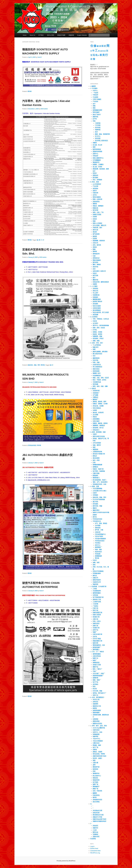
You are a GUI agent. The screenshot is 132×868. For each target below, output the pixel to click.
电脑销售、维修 (97, 336)
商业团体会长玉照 (98, 815)
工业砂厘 (95, 604)
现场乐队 (95, 778)
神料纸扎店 (96, 258)
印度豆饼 (95, 193)
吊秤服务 (95, 495)
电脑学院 (98, 130)
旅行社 (95, 517)
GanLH (39, 57)
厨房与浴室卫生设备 (99, 436)
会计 (94, 104)
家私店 (95, 456)
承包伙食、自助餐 (98, 406)
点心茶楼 (95, 415)
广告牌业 (95, 606)
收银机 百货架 (97, 215)
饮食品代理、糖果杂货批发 (101, 282)
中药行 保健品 (97, 99)
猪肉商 (95, 236)
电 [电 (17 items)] (96, 55)
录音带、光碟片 (97, 758)
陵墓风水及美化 (97, 724)
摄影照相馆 (96, 358)
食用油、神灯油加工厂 (99, 693)
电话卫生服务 (97, 306)
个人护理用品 (97, 345)
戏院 (94, 760)
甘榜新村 (95, 834)
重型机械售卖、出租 (99, 645)
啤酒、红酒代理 (97, 199)
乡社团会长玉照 (97, 811)
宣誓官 (95, 143)
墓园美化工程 (97, 706)
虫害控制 (95, 719)
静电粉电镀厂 (97, 647)
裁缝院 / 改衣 (97, 373)
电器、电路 (98, 550)
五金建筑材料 (97, 591)
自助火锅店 (96, 421)
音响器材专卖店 (97, 800)
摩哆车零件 (96, 510)
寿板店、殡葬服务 (98, 206)
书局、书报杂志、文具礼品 (101, 319)
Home (25, 35)
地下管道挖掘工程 (98, 597)
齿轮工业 (95, 695)
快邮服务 (95, 297)
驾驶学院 (95, 584)
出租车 (95, 493)
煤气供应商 (96, 234)
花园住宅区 (96, 837)
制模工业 (95, 658)
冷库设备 (95, 595)
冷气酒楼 (95, 395)
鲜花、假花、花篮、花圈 (100, 386)
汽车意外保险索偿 (100, 539)
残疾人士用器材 (97, 223)
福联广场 (95, 784)
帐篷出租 (95, 208)
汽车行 (95, 560)
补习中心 (98, 136)
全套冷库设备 (97, 656)
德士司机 (95, 502)
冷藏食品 (95, 397)
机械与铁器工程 (97, 613)
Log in (92, 846)
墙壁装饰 (95, 449)
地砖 (94, 447)
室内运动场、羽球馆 (99, 754)
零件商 (30, 91)
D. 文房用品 (94, 317)
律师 (94, 147)
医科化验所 (96, 112)
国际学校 (95, 117)
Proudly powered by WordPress (66, 861)
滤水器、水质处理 (98, 412)
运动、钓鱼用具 (97, 791)
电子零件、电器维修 (99, 471)
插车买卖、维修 (97, 506)
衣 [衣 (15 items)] (91, 59)
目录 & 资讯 (51, 35)
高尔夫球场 (96, 802)
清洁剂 (95, 232)
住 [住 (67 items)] (92, 46)
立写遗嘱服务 (97, 160)
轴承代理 (95, 643)
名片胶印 (95, 323)
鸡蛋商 (95, 284)
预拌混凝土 (96, 649)
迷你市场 (95, 267)
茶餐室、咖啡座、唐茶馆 (100, 423)
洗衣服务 (95, 304)
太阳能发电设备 (97, 452)
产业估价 (95, 101)
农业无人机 (96, 700)
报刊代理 (95, 210)
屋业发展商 (96, 458)
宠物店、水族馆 (97, 752)
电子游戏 (95, 782)
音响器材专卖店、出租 (99, 484)
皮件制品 (95, 684)
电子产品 (95, 682)
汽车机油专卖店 (32, 445)
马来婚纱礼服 (97, 382)
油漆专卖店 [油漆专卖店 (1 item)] (103, 51)
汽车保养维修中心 (100, 534)
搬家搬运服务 (97, 299)
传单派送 (95, 289)
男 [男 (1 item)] (99, 55)
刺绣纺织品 (96, 663)
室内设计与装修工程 (99, 454)
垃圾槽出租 (96, 295)
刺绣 (94, 349)
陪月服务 (95, 178)
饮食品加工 (96, 430)
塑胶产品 (95, 667)
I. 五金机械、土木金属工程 (98, 586)
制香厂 (95, 660)
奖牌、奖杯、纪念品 (99, 328)
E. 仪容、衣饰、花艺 (97, 343)
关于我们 (41, 35)
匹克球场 (93, 839)
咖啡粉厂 (95, 399)
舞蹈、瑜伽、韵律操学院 (102, 134)
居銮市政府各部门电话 (99, 756)
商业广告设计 (97, 115)
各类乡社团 (96, 813)
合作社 (95, 195)
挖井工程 (95, 610)
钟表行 (95, 273)
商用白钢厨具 (97, 197)
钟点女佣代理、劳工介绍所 (101, 312)
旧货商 (95, 217)
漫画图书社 (96, 773)
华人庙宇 (95, 293)
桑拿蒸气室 (96, 767)
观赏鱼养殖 (96, 721)
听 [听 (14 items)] (105, 46)
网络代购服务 (97, 260)
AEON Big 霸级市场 (99, 728)
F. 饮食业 (93, 388)
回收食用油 (96, 202)
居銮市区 (95, 828)
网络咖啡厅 (96, 787)
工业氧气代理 (97, 602)
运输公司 (95, 578)
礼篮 (94, 256)
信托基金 (95, 188)
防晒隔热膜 (98, 556)
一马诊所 (95, 93)
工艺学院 (98, 125)
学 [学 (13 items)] (93, 51)
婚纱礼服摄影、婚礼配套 (100, 352)
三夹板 (95, 589)
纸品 (94, 686)
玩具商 (95, 238)
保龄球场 (95, 736)
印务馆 (95, 321)
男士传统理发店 (97, 367)
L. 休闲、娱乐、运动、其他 (98, 726)
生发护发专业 (97, 365)
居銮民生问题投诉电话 (99, 821)
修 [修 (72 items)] (95, 46)
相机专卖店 (96, 369)
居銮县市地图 (61, 35)
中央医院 (95, 97)
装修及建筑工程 (97, 641)
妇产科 (95, 119)
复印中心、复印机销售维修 (101, 325)
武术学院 (98, 128)
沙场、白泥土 (97, 621)
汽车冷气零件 (99, 536)
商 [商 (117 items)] (108, 46)
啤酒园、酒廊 (97, 745)
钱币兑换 (95, 275)
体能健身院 (96, 734)
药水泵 (95, 689)
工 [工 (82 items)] (96, 50)
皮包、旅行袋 (97, 245)
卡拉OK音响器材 (98, 741)
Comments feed (95, 851)
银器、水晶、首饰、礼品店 (101, 378)
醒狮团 (95, 793)
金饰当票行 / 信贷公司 (99, 271)
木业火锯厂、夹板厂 (99, 673)
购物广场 (95, 789)
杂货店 (95, 219)
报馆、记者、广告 (98, 212)
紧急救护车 (96, 162)
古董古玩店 (96, 743)
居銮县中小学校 (97, 817)
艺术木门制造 (97, 639)
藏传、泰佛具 (97, 265)
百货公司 (95, 243)
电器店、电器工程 (98, 469)
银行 (94, 278)
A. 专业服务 (94, 88)
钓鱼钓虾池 (96, 795)
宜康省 (95, 750)
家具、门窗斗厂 (97, 669)
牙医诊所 (95, 156)
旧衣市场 (95, 360)
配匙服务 (95, 475)
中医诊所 (95, 95)
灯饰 (94, 463)
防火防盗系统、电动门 (99, 480)
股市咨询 (95, 262)
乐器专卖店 (96, 730)
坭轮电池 (98, 528)
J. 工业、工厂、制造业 (97, 652)
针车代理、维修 (97, 691)
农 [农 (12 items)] (100, 46)
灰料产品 (95, 630)
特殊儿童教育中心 (98, 158)
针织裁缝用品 (97, 376)
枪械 (94, 221)
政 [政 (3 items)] (99, 51)
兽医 (94, 108)
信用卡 (95, 191)
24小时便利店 (97, 184)
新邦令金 (95, 832)
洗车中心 (98, 545)
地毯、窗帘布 (97, 445)
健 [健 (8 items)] (98, 46)
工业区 (95, 830)
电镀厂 (95, 632)
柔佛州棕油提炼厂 (98, 676)
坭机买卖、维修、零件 (34, 365)
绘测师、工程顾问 (98, 164)
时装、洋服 (96, 362)
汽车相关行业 (97, 521)
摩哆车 (95, 508)
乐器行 (95, 434)
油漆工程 (95, 626)
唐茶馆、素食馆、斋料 (99, 402)
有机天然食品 (97, 408)
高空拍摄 (95, 315)
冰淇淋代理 (96, 391)
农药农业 (95, 702)
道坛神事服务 (97, 310)
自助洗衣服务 (97, 308)
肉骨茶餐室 (96, 419)
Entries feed (94, 848)
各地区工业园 (97, 665)
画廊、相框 (96, 341)
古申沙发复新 (97, 443)
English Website (82, 35)
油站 (94, 565)
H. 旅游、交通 (95, 486)
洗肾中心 (95, 154)
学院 (94, 121)
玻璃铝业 (95, 467)
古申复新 (98, 526)
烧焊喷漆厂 (98, 547)
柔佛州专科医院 (97, 151)
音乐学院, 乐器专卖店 (101, 141)
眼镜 (94, 249)
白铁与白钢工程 (97, 634)
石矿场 (95, 637)
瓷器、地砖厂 (97, 680)
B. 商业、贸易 (95, 182)
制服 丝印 (96, 347)
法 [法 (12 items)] (107, 51)
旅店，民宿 (96, 460)
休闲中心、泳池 (97, 732)
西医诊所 (95, 175)
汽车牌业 (98, 543)
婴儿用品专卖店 (97, 354)
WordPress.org (95, 853)
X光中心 (95, 91)
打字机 (95, 330)
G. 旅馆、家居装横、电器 (98, 432)
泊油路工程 (96, 628)
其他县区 (95, 826)
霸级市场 (95, 280)
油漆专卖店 (96, 623)
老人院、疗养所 (97, 167)
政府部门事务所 (97, 301)
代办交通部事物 (97, 489)
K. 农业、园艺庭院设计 (97, 697)
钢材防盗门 (96, 478)
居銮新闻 (71, 35)
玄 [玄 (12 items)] (91, 55)
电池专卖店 (98, 552)
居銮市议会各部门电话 (99, 819)
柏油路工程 (96, 617)
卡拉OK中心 (96, 739)
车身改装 (98, 554)
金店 (94, 269)
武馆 (94, 771)
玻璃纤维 (95, 678)
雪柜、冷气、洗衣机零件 (100, 482)
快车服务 (95, 504)
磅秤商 (95, 251)
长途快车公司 (97, 582)
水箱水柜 (98, 532)
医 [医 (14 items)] (103, 46)
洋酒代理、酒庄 (97, 228)
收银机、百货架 (97, 332)
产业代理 (95, 186)
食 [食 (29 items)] (94, 59)
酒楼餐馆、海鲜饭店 (99, 425)
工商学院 (98, 123)
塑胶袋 (95, 204)
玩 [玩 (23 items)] (94, 55)
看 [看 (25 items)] (101, 55)
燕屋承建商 (96, 713)
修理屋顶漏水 (97, 593)
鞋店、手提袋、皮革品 (99, 380)
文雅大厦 (95, 763)
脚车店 (95, 576)
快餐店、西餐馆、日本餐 (100, 404)
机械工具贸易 (97, 615)
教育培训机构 (97, 149)
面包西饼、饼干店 (98, 428)
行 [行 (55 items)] (107, 55)
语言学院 (98, 138)
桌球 (94, 765)
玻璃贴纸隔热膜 (97, 465)
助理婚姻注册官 (97, 110)
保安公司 (95, 291)
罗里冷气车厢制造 (98, 571)
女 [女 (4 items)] (91, 51)
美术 (96, 132)
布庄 (94, 356)
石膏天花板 (96, 473)
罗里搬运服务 (97, 573)
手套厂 (95, 671)
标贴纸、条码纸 (97, 334)
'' (93, 808)
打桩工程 (95, 608)
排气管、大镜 (99, 530)
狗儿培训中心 (97, 776)
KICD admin (44, 109)
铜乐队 (95, 797)
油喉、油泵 (96, 562)
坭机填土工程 (97, 599)
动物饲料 (95, 704)
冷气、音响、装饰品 (101, 523)
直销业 (95, 247)
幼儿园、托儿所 (97, 145)
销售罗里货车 (97, 580)
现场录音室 (96, 780)
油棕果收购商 (97, 710)
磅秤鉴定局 (96, 254)
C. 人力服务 (94, 286)
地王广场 (95, 747)
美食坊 (95, 417)
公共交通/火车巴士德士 (100, 491)
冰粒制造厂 (96, 393)
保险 (94, 106)
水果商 (95, 410)
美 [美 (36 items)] (104, 55)
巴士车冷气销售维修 (99, 499)
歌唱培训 (95, 769)
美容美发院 (96, 371)
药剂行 (95, 173)
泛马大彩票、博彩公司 (99, 225)
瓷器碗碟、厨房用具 (99, 241)
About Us (32, 35)
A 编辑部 (93, 86)
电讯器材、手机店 (98, 338)
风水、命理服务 (97, 180)
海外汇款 (95, 230)
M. (91, 804)
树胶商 (95, 708)
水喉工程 (95, 619)
